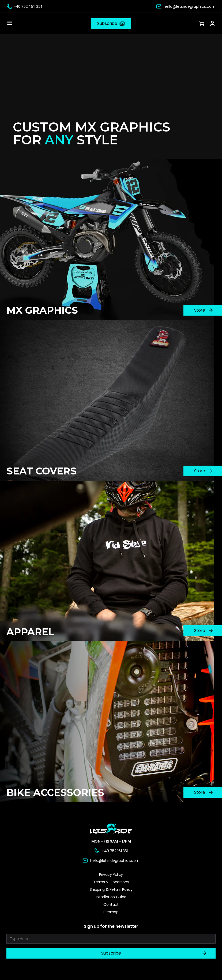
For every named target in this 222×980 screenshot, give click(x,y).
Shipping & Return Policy (111, 889)
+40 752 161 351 (28, 6)
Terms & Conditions (111, 882)
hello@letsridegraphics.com (190, 6)
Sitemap (111, 912)
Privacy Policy (111, 874)
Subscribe (154, 953)
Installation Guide (111, 897)
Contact (111, 904)
